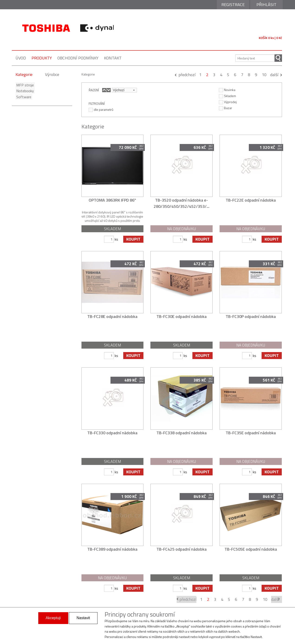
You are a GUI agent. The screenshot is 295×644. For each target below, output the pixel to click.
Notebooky (24, 91)
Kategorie (24, 74)
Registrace (233, 5)
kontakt (113, 58)
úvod (21, 58)
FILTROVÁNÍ (97, 103)
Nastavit (83, 618)
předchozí (187, 75)
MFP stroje (24, 85)
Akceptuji (53, 618)
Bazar (225, 108)
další (274, 75)
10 (264, 75)
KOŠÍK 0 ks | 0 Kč (270, 38)
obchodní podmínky (78, 58)
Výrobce (52, 74)
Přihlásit (266, 5)
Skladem (227, 96)
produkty (42, 58)
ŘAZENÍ (94, 90)
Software (23, 97)
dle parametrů (101, 109)
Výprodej (228, 102)
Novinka (227, 90)
